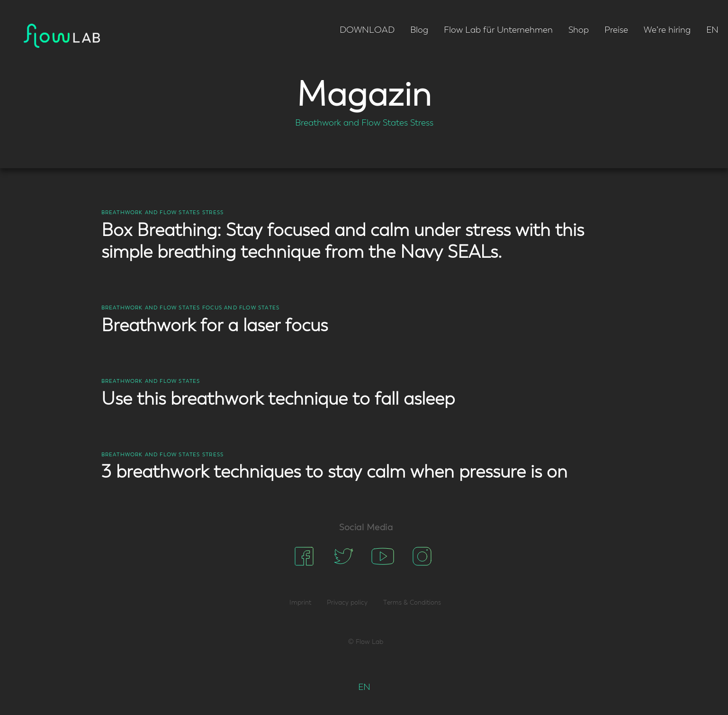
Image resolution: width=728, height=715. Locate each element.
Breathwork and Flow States (351, 123)
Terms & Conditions (412, 603)
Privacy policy (347, 603)
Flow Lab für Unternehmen (498, 30)
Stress (422, 123)
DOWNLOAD (367, 30)
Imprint (300, 603)
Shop (579, 30)
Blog (419, 30)
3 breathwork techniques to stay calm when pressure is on (334, 472)
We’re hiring (667, 30)
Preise (616, 30)
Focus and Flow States (241, 308)
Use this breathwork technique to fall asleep (278, 399)
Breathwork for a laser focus (215, 326)
